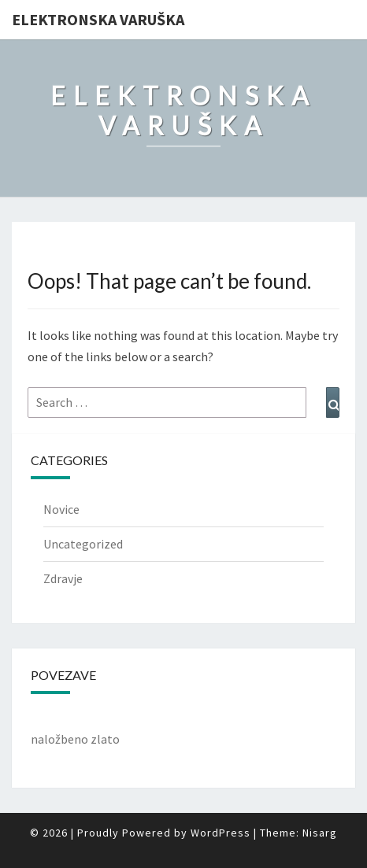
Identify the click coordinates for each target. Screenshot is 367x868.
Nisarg (320, 833)
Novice (61, 509)
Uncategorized (83, 544)
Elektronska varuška (98, 19)
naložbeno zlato (75, 739)
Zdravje (63, 578)
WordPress (221, 833)
